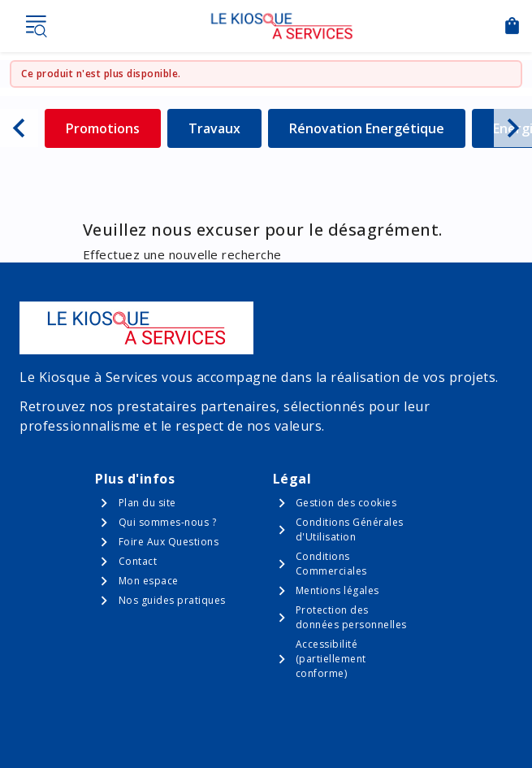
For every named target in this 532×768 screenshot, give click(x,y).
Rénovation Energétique (367, 128)
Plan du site (147, 503)
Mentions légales (337, 590)
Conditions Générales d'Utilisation (350, 529)
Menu (36, 26)
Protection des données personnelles (351, 617)
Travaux (225, 128)
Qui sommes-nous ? (168, 522)
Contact (138, 561)
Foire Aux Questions (169, 542)
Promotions (113, 128)
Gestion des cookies (346, 503)
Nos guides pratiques (172, 600)
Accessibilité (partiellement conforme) (331, 659)
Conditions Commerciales (331, 564)
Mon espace (149, 581)
